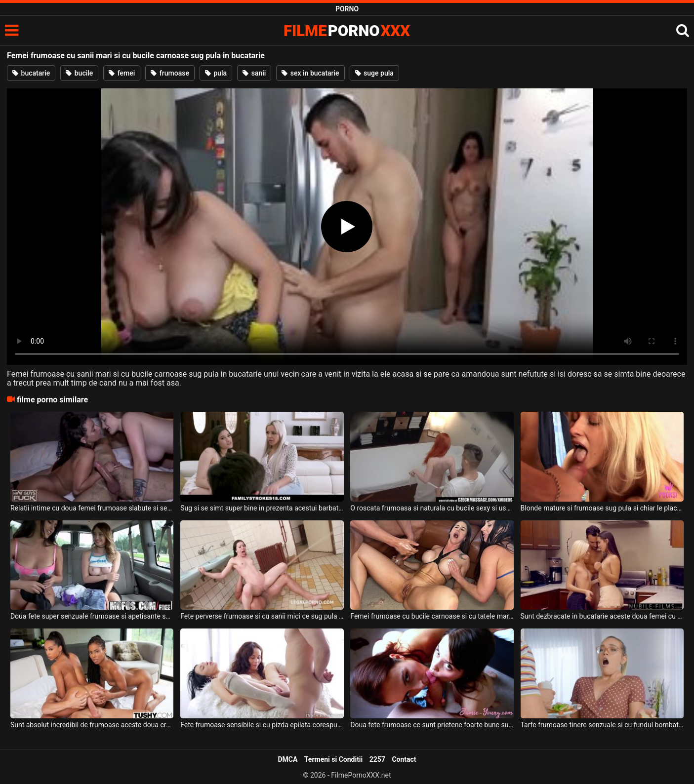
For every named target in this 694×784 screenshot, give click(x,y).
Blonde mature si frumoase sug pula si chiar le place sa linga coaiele (602, 508)
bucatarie (31, 73)
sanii (254, 73)
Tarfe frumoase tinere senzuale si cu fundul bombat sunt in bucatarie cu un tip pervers (602, 725)
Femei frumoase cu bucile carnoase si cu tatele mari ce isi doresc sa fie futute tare (432, 616)
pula (216, 73)
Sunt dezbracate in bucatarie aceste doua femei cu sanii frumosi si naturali (602, 616)
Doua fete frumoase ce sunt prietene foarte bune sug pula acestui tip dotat (432, 725)
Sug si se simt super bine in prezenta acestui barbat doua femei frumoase (262, 508)
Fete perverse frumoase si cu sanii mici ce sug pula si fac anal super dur (262, 616)
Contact (404, 759)
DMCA (287, 759)
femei (122, 73)
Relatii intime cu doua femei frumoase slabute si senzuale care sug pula (92, 508)
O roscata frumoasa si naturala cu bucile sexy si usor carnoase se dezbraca (432, 508)
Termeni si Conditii (333, 759)
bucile (79, 73)
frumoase (170, 73)
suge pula (374, 73)
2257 (377, 759)
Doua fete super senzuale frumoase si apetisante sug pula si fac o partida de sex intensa (92, 616)
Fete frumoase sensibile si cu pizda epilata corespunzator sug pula (262, 725)
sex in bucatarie (310, 73)
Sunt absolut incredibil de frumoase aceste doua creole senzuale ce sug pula (92, 725)
